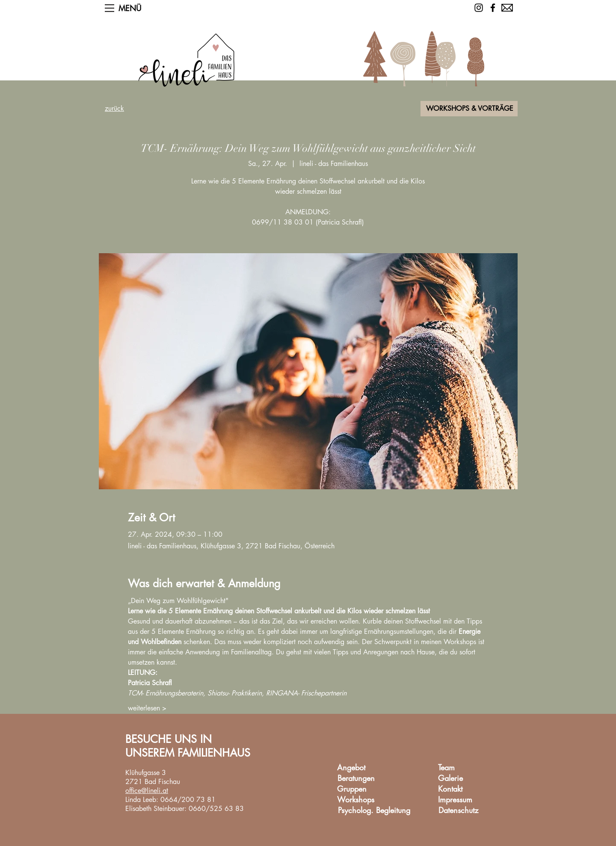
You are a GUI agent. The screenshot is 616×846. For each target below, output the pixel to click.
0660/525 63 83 (216, 809)
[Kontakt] (450, 789)
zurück (114, 108)
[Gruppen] (352, 789)
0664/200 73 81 (188, 800)
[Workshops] (356, 800)
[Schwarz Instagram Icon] (479, 8)
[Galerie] (450, 779)
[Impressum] (455, 800)
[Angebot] (351, 768)
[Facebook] (493, 8)
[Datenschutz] (458, 811)
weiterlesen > (147, 708)
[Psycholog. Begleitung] (374, 811)
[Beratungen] (356, 779)
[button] (110, 8)
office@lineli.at (147, 791)
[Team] (446, 768)
